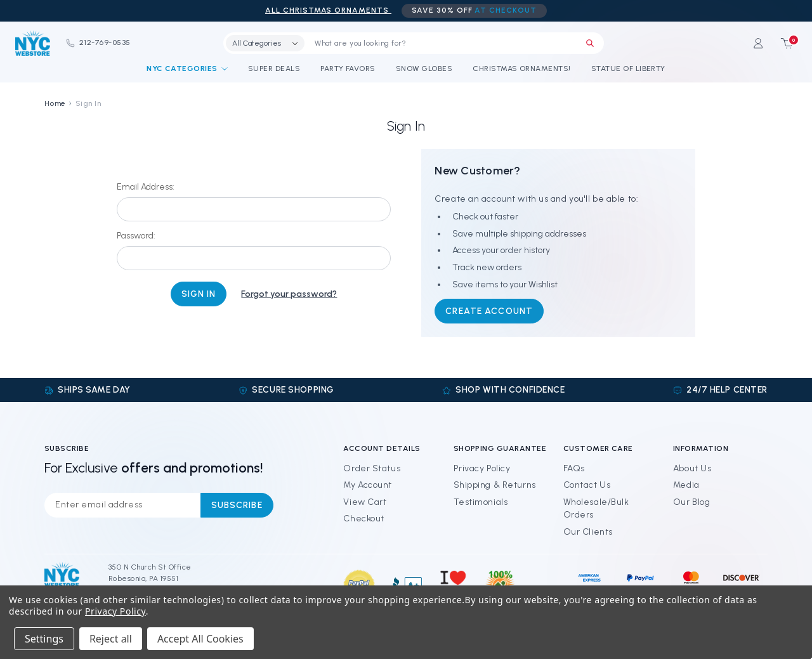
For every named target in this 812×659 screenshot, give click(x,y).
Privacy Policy (482, 468)
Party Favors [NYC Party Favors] (348, 69)
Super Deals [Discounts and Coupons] (274, 69)
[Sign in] (757, 43)
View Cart (365, 502)
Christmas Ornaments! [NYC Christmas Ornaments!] (522, 69)
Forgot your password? (289, 294)
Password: (136, 236)
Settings (44, 639)
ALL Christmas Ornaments (328, 10)
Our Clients (588, 532)
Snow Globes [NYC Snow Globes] (424, 69)
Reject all (111, 639)
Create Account (489, 311)
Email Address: (146, 187)
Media (686, 485)
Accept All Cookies (200, 639)
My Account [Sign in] (368, 485)
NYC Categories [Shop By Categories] (187, 69)
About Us (692, 468)
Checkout (363, 519)
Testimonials (481, 502)
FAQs (574, 468)
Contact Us (587, 485)
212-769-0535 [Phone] (98, 42)
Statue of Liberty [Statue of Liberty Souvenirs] (628, 69)
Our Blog (691, 502)
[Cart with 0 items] (783, 43)
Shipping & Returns (495, 485)
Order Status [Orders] (372, 468)
